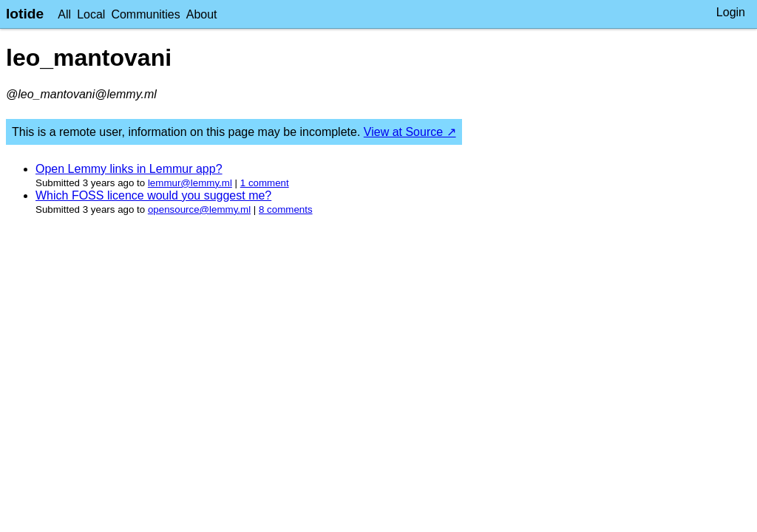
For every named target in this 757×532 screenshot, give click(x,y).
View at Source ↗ (410, 132)
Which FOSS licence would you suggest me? (153, 195)
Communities (145, 14)
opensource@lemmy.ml (199, 209)
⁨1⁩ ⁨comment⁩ (265, 183)
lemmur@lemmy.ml (190, 183)
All (64, 14)
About (202, 14)
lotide (25, 14)
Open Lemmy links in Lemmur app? (129, 169)
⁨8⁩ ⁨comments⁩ (286, 209)
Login (731, 12)
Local (91, 14)
